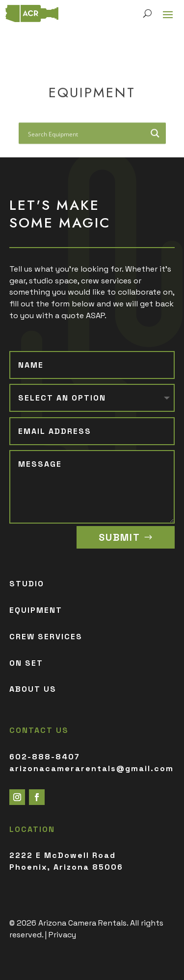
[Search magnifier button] (155, 134)
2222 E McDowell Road (63, 855)
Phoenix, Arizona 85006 (66, 867)
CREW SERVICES (46, 637)
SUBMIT (119, 537)
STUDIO (27, 584)
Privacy (62, 935)
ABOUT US (33, 689)
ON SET (26, 663)
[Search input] (86, 134)
